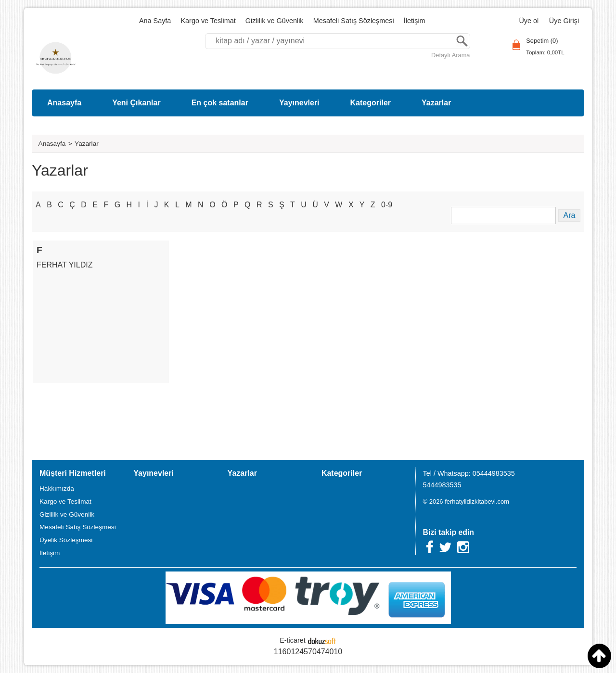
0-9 (387, 205)
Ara (462, 41)
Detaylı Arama (450, 55)
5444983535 (442, 485)
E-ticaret (293, 640)
